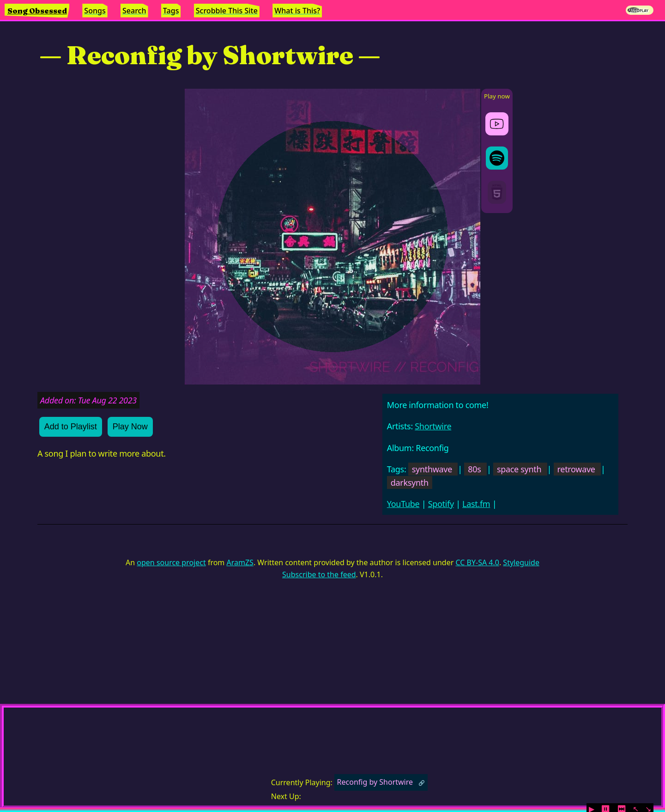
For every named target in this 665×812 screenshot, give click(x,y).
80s (474, 469)
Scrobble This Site (227, 11)
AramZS (240, 562)
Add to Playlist (71, 427)
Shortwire (433, 426)
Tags (171, 11)
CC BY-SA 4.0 (477, 562)
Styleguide (521, 562)
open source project (171, 562)
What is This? (297, 11)
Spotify (441, 504)
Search (134, 11)
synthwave (432, 469)
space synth (519, 469)
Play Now (130, 427)
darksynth (410, 482)
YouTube (403, 504)
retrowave (576, 469)
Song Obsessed (37, 11)
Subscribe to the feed (319, 574)
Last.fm (476, 504)
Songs (95, 11)
